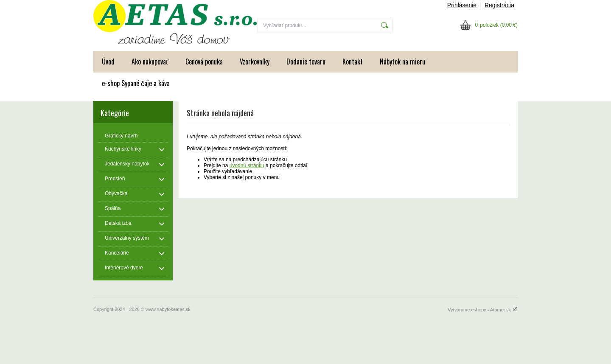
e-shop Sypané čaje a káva (136, 83)
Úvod (108, 62)
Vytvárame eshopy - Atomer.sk (483, 310)
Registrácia (499, 5)
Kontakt (353, 62)
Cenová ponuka (204, 62)
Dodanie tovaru (306, 62)
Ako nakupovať (150, 62)
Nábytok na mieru (402, 62)
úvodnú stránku (247, 165)
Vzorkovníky (255, 62)
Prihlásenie (462, 5)
